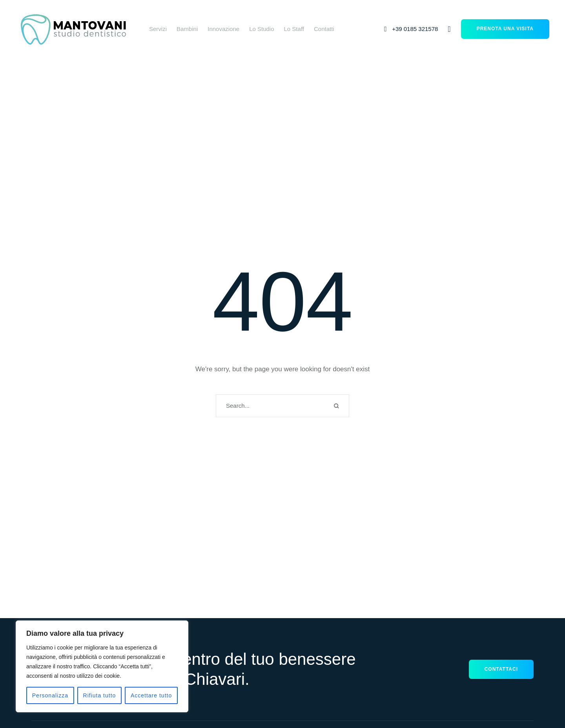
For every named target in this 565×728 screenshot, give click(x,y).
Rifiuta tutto (100, 695)
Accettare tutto (151, 695)
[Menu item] (158, 29)
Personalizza (50, 695)
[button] (410, 29)
